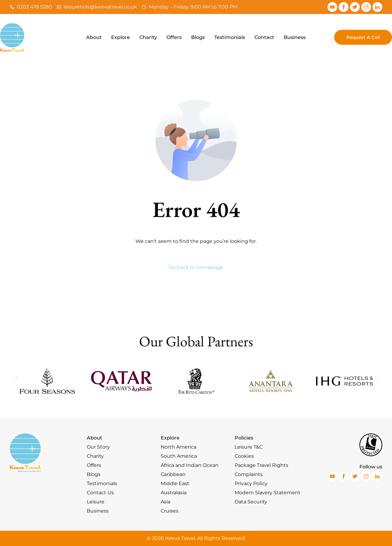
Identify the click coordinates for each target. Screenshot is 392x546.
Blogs (198, 37)
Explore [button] (121, 37)
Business (295, 37)
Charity (148, 37)
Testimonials (230, 37)
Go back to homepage (196, 267)
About (94, 37)
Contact (264, 37)
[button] (17, 378)
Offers (174, 37)
